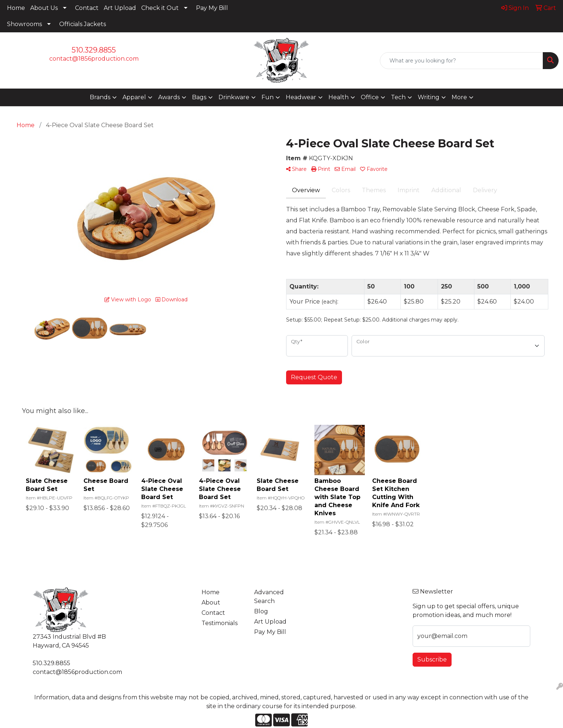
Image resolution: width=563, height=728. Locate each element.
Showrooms (24, 24)
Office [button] (370, 97)
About (211, 603)
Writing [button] (429, 97)
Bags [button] (199, 97)
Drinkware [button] (234, 97)
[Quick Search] (462, 61)
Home (16, 8)
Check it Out (160, 8)
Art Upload (120, 8)
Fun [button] (268, 97)
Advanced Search (269, 597)
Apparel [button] (134, 97)
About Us (44, 8)
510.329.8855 (94, 50)
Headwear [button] (301, 97)
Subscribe (432, 659)
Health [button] (338, 97)
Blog (261, 611)
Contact (87, 8)
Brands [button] (100, 97)
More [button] (459, 97)
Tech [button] (398, 97)
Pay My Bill (212, 8)
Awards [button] (169, 97)
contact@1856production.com (94, 59)
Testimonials (220, 623)
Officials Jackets (83, 24)
